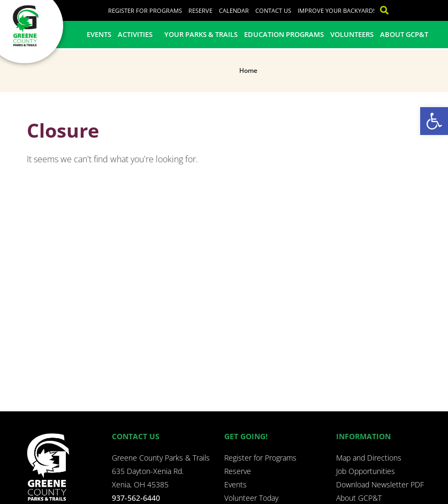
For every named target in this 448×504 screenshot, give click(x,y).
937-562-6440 (136, 498)
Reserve (200, 10)
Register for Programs (145, 10)
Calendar (234, 10)
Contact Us (273, 10)
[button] (434, 121)
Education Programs (284, 34)
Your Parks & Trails (201, 34)
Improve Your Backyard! (336, 10)
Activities (138, 34)
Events (99, 34)
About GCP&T (404, 34)
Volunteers (352, 34)
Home (248, 70)
